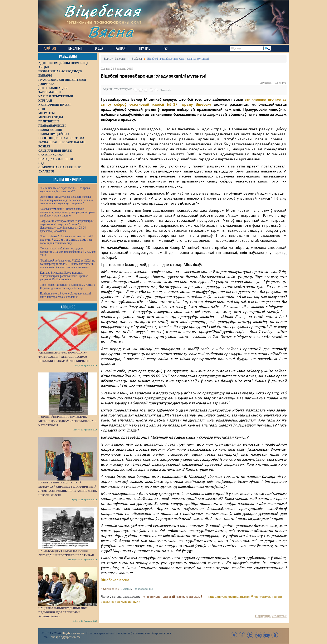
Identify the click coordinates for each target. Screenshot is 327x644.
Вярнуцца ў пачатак (271, 616)
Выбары (126, 589)
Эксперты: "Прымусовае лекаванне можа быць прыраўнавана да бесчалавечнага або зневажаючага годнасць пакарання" (66, 200)
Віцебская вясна (115, 580)
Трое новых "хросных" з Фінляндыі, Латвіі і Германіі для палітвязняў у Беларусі (67, 286)
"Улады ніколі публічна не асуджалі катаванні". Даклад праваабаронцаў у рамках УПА (68, 252)
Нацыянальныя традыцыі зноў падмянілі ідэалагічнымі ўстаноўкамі (63, 612)
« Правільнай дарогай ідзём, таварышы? (173, 597)
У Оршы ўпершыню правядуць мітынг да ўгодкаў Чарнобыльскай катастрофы (67, 421)
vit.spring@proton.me (66, 637)
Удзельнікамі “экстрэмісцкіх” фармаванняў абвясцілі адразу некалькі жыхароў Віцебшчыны (64, 357)
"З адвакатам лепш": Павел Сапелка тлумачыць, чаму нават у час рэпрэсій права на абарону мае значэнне (67, 212)
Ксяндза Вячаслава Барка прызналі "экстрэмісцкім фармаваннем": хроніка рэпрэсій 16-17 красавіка (64, 276)
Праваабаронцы (143, 589)
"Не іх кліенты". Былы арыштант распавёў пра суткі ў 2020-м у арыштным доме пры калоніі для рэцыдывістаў (66, 240)
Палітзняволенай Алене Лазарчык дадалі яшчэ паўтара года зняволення (65, 295)
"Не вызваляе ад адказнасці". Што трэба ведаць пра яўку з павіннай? (65, 190)
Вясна (111, 32)
